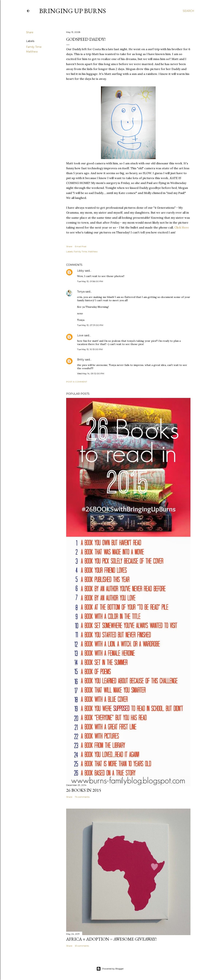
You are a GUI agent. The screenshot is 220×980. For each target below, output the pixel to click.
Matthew (32, 52)
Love (80, 335)
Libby (81, 271)
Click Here (182, 227)
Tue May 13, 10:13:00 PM (90, 349)
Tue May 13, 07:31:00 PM (90, 325)
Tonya (81, 292)
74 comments (82, 797)
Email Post (81, 246)
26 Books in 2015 (84, 790)
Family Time (34, 47)
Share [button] (30, 32)
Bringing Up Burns (73, 11)
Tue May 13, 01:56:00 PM (90, 281)
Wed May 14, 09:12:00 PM (91, 373)
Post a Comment (77, 382)
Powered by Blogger (110, 969)
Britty (81, 360)
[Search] (188, 11)
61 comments (82, 946)
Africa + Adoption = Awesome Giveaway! (111, 939)
